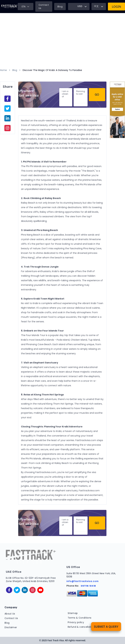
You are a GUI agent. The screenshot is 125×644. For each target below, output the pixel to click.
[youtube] (40, 590)
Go (97, 95)
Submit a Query (106, 627)
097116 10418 (88, 586)
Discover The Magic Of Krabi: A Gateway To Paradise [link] (52, 70)
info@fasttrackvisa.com (82, 581)
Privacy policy (76, 622)
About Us (10, 614)
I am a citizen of (65, 94)
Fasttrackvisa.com (46, 472)
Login (116, 7)
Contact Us (44, 7)
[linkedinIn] (7, 118)
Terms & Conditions (80, 618)
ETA (26, 6)
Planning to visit (81, 93)
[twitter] (17, 590)
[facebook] (7, 99)
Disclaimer (11, 627)
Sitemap (73, 613)
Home (3, 70)
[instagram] (7, 128)
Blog (60, 7)
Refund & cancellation (81, 627)
